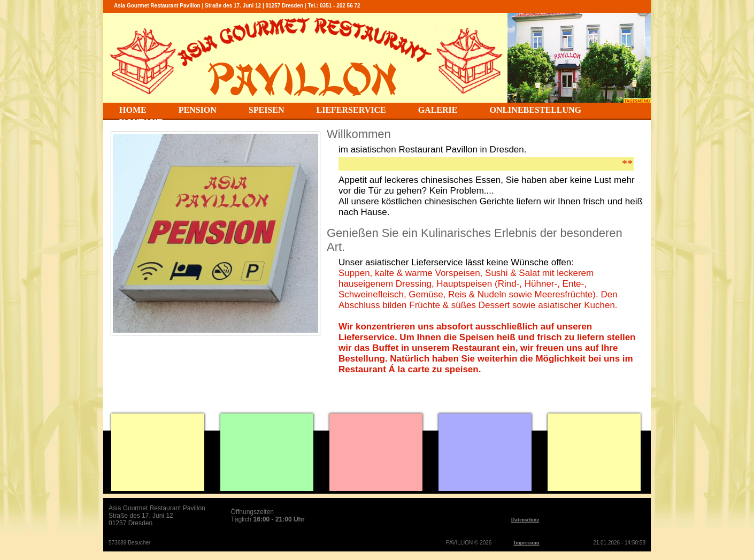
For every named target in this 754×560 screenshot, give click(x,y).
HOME (133, 110)
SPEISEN (267, 110)
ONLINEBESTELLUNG (535, 110)
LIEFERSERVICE (351, 110)
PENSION (198, 110)
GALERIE (438, 110)
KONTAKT (141, 122)
